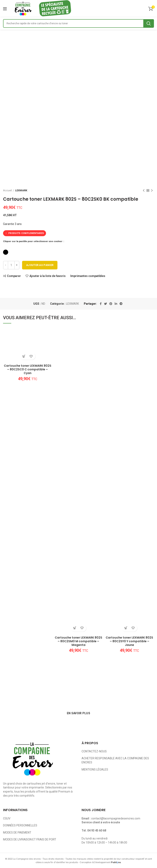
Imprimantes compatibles (88, 276)
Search (149, 23)
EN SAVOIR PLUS (78, 713)
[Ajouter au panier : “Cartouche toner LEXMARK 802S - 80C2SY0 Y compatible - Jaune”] (126, 628)
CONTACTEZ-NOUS (94, 751)
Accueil (7, 190)
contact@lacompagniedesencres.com (116, 818)
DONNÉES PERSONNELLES (20, 825)
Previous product (144, 191)
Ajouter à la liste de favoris (48, 276)
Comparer (14, 276)
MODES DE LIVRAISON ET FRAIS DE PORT (30, 839)
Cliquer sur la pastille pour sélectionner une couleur (33, 241)
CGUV (7, 818)
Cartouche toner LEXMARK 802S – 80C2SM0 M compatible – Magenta (78, 641)
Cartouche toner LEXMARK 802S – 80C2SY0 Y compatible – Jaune (129, 641)
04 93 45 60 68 (97, 830)
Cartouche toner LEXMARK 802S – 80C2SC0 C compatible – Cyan (28, 369)
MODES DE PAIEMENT (17, 833)
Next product (152, 191)
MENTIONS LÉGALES (95, 769)
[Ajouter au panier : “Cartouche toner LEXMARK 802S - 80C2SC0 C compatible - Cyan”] (24, 356)
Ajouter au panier (40, 265)
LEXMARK (21, 190)
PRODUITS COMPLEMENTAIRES (25, 233)
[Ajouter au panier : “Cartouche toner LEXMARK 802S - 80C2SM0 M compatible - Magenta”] (75, 628)
